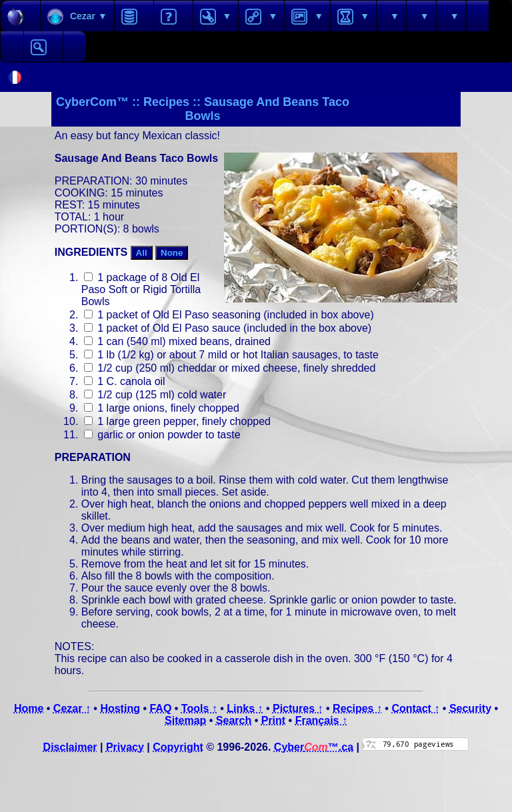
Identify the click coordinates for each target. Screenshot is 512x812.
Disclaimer (70, 747)
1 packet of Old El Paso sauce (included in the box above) (228, 328)
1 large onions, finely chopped (162, 408)
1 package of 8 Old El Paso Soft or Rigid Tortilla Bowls (141, 289)
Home (29, 708)
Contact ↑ (415, 708)
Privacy (125, 747)
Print (273, 720)
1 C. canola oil (125, 381)
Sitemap (185, 720)
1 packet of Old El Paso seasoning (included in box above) (229, 315)
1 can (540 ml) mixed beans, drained (177, 341)
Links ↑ (245, 708)
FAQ (160, 708)
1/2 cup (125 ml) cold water (155, 395)
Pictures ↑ (298, 708)
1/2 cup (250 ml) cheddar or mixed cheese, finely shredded (230, 368)
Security (470, 708)
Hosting (120, 708)
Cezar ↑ (72, 708)
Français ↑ (321, 720)
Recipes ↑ (357, 708)
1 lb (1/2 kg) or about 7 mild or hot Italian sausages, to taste (231, 355)
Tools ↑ (199, 708)
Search (234, 720)
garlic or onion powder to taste (162, 435)
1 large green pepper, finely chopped (177, 421)
